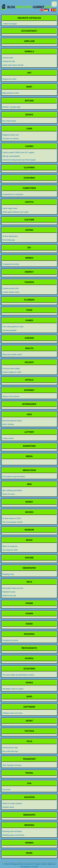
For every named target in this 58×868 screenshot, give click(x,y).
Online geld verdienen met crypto (15, 212)
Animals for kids (9, 61)
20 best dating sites (10, 236)
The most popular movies (12, 522)
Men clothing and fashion (12, 491)
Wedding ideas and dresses (13, 835)
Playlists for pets (9, 592)
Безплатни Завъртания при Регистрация (19, 160)
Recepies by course (10, 640)
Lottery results (8, 438)
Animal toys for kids (10, 748)
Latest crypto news (10, 208)
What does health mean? (12, 355)
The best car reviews (11, 139)
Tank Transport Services (12, 765)
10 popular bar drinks (11, 264)
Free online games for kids (13, 327)
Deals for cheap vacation (12, 803)
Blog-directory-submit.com (23, 864)
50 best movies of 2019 (12, 518)
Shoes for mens (9, 494)
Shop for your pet (9, 596)
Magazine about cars (11, 135)
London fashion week (11, 292)
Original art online (9, 79)
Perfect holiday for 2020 (12, 372)
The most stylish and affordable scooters (18, 675)
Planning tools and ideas (12, 831)
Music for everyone (10, 546)
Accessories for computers (13, 194)
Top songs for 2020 (10, 550)
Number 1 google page (11, 107)
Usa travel (6, 790)
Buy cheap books (9, 121)
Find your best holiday (11, 369)
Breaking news (8, 574)
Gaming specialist (9, 330)
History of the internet (11, 396)
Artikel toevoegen (10, 24)
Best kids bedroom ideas (12, 421)
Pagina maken (40, 864)
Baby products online (11, 93)
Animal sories (8, 58)
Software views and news (12, 713)
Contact (35, 867)
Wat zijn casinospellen (11, 156)
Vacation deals (8, 807)
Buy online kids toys (10, 751)
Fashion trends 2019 (10, 288)
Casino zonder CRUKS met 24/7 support (18, 153)
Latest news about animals (13, 65)
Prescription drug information (14, 477)
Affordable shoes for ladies (13, 689)
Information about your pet (13, 588)
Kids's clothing (8, 424)
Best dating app (9, 240)
